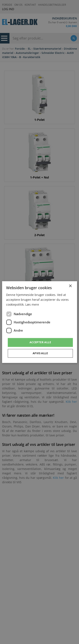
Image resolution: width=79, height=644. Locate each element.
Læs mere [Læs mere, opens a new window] (32, 304)
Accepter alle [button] (40, 342)
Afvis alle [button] (40, 353)
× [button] (70, 286)
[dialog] (39, 322)
